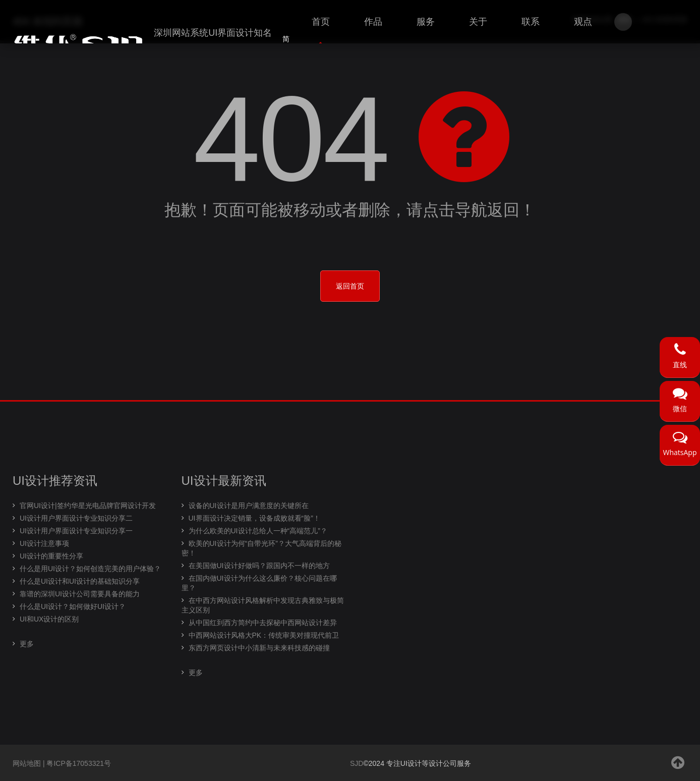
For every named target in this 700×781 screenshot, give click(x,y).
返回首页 (350, 286)
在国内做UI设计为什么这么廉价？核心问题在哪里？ (259, 583)
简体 (286, 45)
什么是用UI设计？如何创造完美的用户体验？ (90, 569)
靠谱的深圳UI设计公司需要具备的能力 (80, 594)
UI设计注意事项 (44, 543)
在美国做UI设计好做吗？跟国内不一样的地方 (259, 566)
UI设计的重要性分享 (51, 556)
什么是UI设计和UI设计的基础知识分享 (80, 581)
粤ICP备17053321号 (79, 763)
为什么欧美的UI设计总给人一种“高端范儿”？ (258, 531)
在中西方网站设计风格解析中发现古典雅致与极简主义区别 (263, 605)
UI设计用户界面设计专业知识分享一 (76, 531)
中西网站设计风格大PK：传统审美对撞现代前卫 (264, 635)
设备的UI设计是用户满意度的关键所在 (249, 506)
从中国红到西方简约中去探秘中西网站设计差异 (263, 623)
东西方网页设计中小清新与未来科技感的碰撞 (259, 648)
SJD (357, 763)
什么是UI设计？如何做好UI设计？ (73, 606)
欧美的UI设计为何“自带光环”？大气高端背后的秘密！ (261, 548)
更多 (27, 644)
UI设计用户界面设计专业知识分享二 (76, 518)
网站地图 (27, 763)
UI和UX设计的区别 (49, 619)
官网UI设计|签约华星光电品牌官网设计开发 (88, 506)
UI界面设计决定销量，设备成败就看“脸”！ (254, 518)
